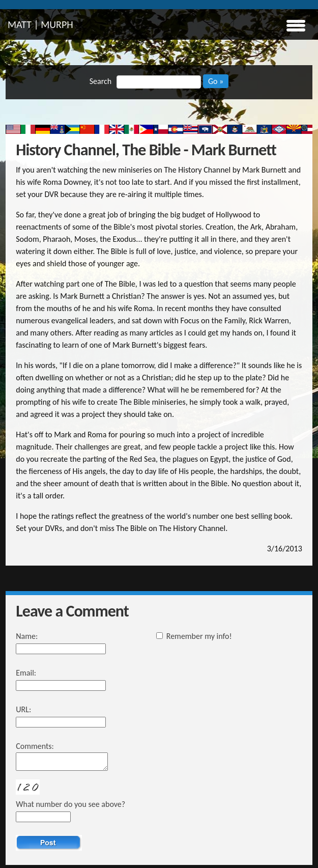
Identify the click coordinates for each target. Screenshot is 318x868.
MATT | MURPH (40, 24)
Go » (216, 81)
